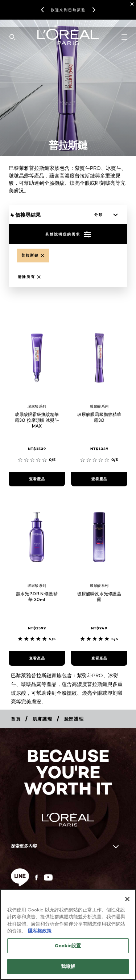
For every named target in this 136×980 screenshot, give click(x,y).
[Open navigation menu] (124, 37)
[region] (68, 934)
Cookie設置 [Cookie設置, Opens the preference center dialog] (68, 946)
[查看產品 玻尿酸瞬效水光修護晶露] (99, 658)
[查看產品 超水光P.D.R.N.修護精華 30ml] (37, 658)
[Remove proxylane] (33, 256)
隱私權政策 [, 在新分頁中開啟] (40, 931)
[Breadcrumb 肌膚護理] (43, 719)
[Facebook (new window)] (36, 877)
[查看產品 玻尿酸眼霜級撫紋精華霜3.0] (99, 479)
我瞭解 (68, 966)
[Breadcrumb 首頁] (16, 719)
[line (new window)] (20, 877)
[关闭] (127, 899)
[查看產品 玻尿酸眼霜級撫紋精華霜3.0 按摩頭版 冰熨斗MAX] (37, 479)
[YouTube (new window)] (48, 877)
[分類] (104, 215)
